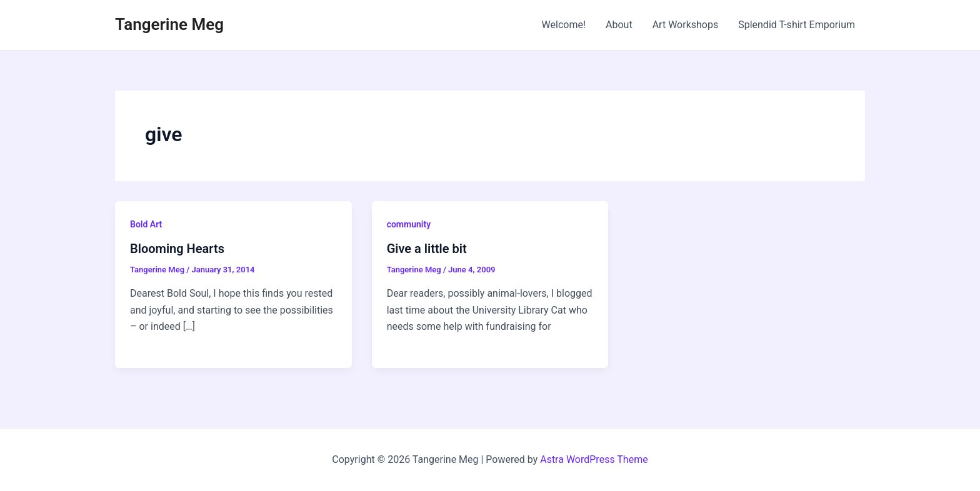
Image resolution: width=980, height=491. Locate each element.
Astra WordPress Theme (594, 459)
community (409, 224)
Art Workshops (686, 25)
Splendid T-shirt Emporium (797, 25)
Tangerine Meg (169, 24)
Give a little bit (427, 249)
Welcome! (564, 25)
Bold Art (146, 224)
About (619, 25)
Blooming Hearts (177, 249)
